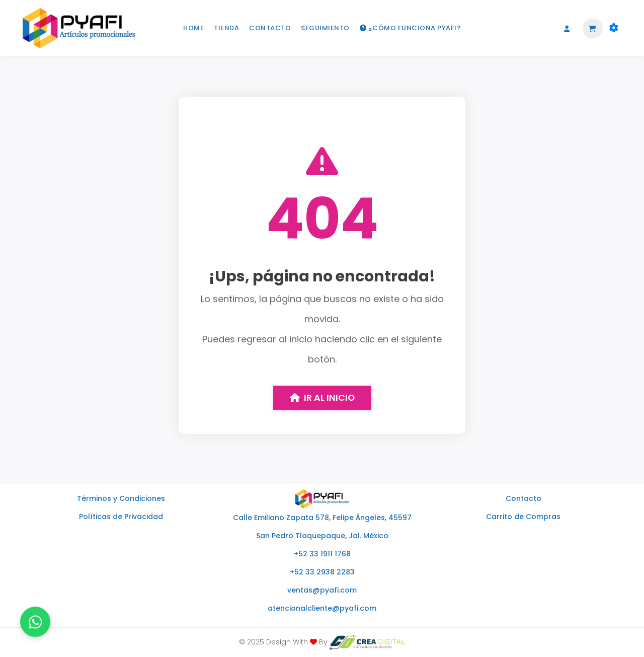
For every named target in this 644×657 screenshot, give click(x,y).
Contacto (524, 498)
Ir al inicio (322, 398)
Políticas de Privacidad (121, 517)
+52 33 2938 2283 (322, 572)
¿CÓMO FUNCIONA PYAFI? (411, 28)
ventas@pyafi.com (322, 590)
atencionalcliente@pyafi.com (322, 608)
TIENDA (226, 28)
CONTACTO (270, 28)
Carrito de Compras (523, 517)
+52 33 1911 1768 (322, 554)
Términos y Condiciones (121, 498)
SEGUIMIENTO (325, 28)
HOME (193, 28)
